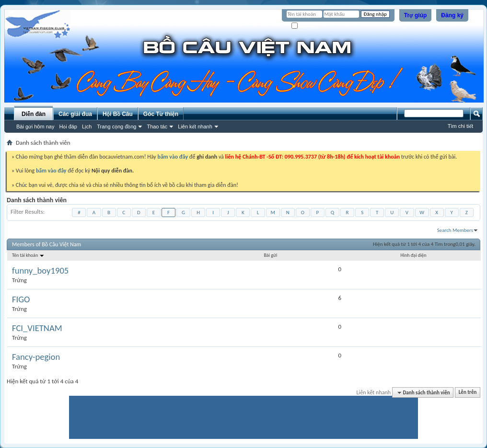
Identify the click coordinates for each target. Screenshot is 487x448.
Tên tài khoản (28, 255)
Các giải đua (75, 114)
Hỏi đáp (68, 126)
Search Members (455, 230)
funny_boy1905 (40, 271)
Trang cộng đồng (116, 126)
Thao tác (157, 126)
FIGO (21, 299)
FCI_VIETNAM (37, 328)
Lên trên (468, 393)
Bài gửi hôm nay (35, 126)
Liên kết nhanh (195, 126)
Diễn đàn (34, 114)
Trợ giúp (416, 15)
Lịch (87, 126)
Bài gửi (270, 255)
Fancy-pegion (36, 357)
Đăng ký (452, 15)
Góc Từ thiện (161, 114)
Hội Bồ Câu (118, 114)
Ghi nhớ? (305, 26)
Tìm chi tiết (460, 126)
